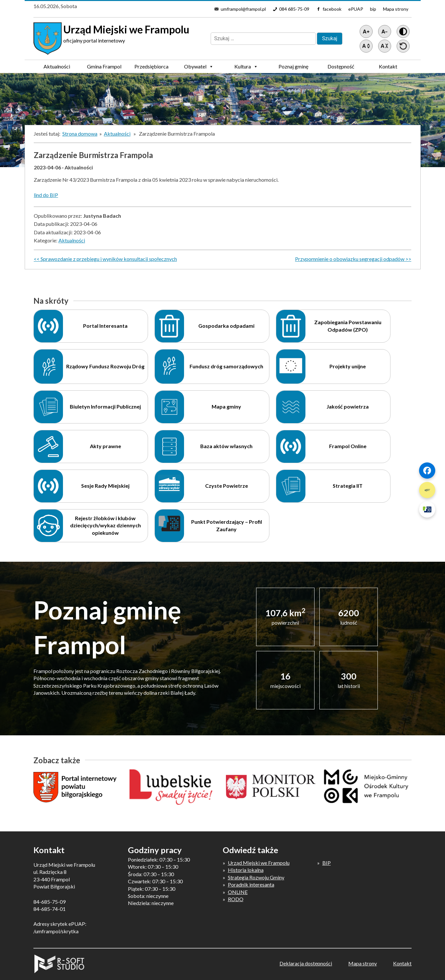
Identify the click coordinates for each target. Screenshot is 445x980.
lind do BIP (46, 195)
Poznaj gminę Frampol (293, 68)
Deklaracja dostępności (306, 963)
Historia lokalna (246, 870)
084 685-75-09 (294, 9)
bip (373, 9)
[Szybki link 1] (427, 471)
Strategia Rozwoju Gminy (256, 877)
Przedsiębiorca (151, 68)
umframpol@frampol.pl (243, 9)
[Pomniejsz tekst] (385, 31)
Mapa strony (396, 9)
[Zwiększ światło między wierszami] (366, 46)
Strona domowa (80, 134)
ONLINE (238, 892)
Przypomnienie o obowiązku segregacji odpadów (350, 259)
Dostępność (341, 66)
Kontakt (388, 66)
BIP (327, 863)
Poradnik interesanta (251, 884)
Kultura (246, 67)
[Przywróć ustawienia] (403, 46)
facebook (332, 9)
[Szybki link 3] (427, 509)
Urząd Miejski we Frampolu (259, 863)
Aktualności (57, 66)
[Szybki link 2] (427, 490)
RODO (236, 899)
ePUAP (356, 9)
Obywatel (199, 67)
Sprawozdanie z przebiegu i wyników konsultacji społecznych (109, 259)
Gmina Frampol (104, 68)
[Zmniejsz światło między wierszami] (385, 46)
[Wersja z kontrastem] (403, 31)
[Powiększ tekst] (366, 31)
